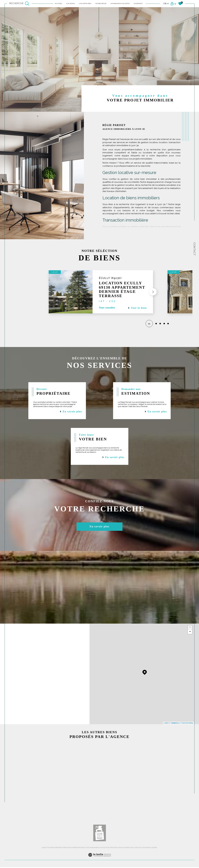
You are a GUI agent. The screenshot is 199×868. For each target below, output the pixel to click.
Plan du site (104, 857)
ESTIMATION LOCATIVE (120, 3)
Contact (195, 249)
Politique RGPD (144, 857)
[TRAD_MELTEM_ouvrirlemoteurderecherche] (19, 4)
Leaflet (166, 728)
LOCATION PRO (85, 3)
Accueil (58, 3)
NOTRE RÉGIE (101, 3)
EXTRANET (138, 3)
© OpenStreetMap (187, 728)
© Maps (174, 728)
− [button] (190, 637)
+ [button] (190, 632)
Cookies (154, 857)
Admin (127, 857)
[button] (150, 293)
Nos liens (134, 857)
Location (70, 3)
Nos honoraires (93, 857)
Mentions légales (117, 857)
